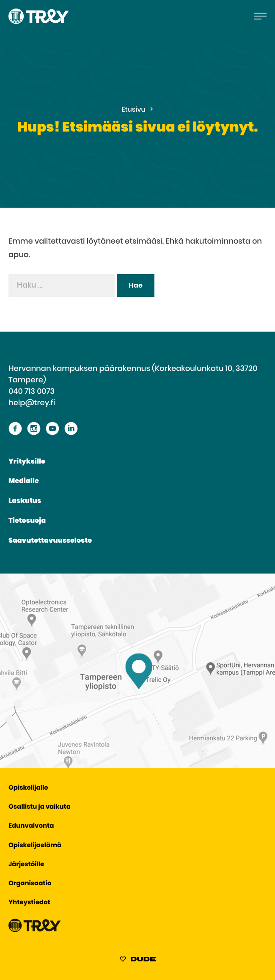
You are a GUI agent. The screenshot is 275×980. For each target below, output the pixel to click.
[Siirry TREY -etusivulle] (35, 930)
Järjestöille (26, 865)
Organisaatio (30, 884)
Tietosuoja (27, 521)
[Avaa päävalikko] (260, 16)
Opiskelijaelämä (35, 846)
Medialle (24, 481)
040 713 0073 (32, 392)
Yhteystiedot (29, 903)
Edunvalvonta (31, 826)
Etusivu (133, 110)
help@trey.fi (32, 403)
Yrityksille (27, 462)
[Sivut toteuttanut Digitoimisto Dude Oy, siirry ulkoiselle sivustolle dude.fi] (138, 961)
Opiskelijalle (28, 788)
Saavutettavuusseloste (50, 541)
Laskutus (25, 501)
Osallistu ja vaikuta (40, 807)
